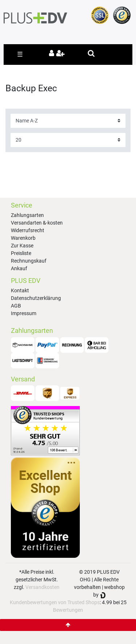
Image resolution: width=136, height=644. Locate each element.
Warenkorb (23, 238)
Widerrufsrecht (28, 230)
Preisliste (21, 253)
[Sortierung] (68, 121)
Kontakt (20, 290)
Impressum (24, 313)
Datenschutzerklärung (36, 298)
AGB (16, 306)
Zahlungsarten (27, 215)
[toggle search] (91, 53)
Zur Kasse (22, 246)
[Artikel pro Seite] (68, 140)
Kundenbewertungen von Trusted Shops (55, 602)
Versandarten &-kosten (37, 223)
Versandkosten (42, 587)
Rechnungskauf (29, 261)
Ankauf (19, 268)
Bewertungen (68, 610)
